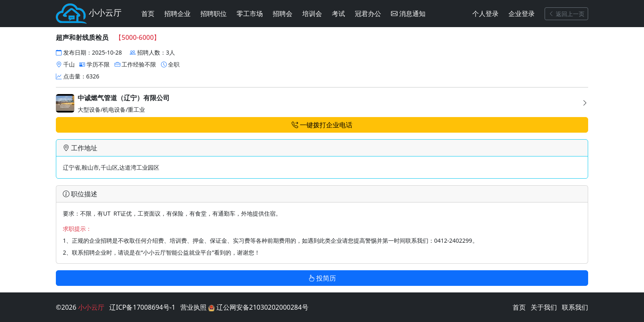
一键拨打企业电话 (322, 125)
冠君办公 (368, 14)
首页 (148, 14)
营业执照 (193, 307)
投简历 (322, 278)
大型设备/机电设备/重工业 (322, 104)
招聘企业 (177, 14)
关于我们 (544, 307)
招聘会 (283, 14)
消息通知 (408, 14)
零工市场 (250, 14)
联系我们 (575, 307)
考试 (338, 14)
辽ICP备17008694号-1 (142, 307)
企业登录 (522, 14)
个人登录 (485, 14)
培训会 (312, 14)
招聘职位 (214, 14)
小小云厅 (89, 14)
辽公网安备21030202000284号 (258, 307)
